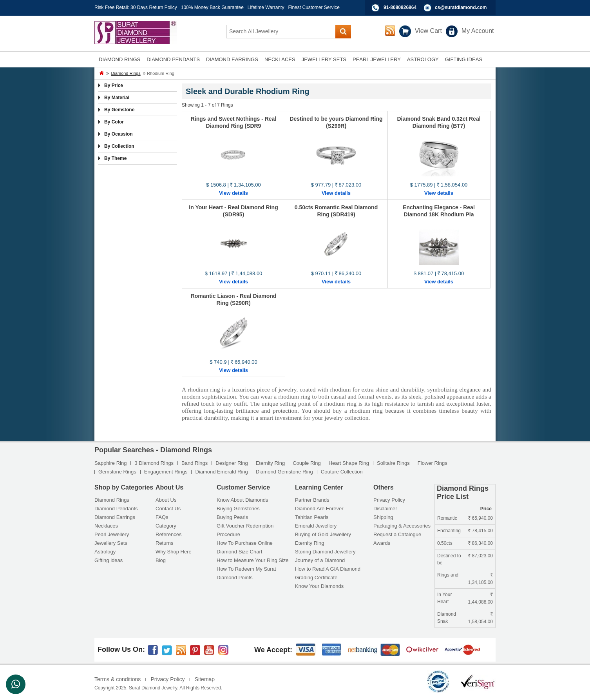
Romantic (447, 518)
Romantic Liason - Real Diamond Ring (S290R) (234, 299)
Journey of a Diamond (320, 560)
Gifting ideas (109, 560)
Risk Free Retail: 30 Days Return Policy (136, 7)
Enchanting (449, 531)
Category (166, 526)
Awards (382, 543)
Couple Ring (307, 463)
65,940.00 (481, 518)
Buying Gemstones (238, 509)
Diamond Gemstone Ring (284, 472)
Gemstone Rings (117, 472)
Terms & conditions (118, 679)
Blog (161, 560)
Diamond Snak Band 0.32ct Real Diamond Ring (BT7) (439, 122)
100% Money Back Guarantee (212, 7)
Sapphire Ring (110, 463)
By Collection (119, 146)
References (168, 534)
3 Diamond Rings (154, 463)
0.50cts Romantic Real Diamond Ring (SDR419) (336, 211)
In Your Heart (444, 598)
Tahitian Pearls (312, 517)
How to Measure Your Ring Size (253, 560)
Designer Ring (232, 463)
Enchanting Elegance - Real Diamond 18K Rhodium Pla (439, 211)
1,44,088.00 (481, 599)
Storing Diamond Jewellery (325, 552)
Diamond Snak (447, 618)
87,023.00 (481, 556)
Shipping (383, 517)
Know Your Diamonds (319, 586)
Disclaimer (385, 509)
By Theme (115, 158)
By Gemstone (119, 110)
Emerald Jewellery (316, 526)
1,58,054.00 (481, 619)
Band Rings (195, 463)
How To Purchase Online (245, 543)
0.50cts (445, 543)
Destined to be (449, 559)
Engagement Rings (166, 472)
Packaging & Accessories (402, 526)
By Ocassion (119, 134)
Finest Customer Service (314, 7)
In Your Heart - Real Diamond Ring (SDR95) (233, 211)
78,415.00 (481, 531)
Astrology (105, 552)
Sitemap (205, 679)
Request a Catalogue (397, 534)
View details (233, 193)
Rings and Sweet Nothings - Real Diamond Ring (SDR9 (234, 122)
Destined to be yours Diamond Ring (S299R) (336, 122)
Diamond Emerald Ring (221, 472)
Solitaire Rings (393, 463)
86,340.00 (481, 543)
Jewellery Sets (111, 543)
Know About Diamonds (243, 500)
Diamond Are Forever (319, 509)
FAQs (162, 517)
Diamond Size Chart (239, 552)
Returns (165, 543)
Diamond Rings (126, 73)
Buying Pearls (232, 517)
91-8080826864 (400, 7)
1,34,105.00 (481, 580)
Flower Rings (433, 463)
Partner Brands (312, 500)
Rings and (448, 575)
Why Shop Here (174, 552)
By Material (117, 98)
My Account (478, 31)
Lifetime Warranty (266, 7)
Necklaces (106, 526)
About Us (166, 500)
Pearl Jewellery (112, 534)
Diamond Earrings (115, 517)
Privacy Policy (389, 500)
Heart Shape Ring (349, 463)
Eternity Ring (270, 463)
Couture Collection (342, 472)
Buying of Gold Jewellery (323, 534)
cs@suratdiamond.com (461, 7)
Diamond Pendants (116, 509)
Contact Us (168, 509)
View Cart (428, 31)
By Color (114, 122)
